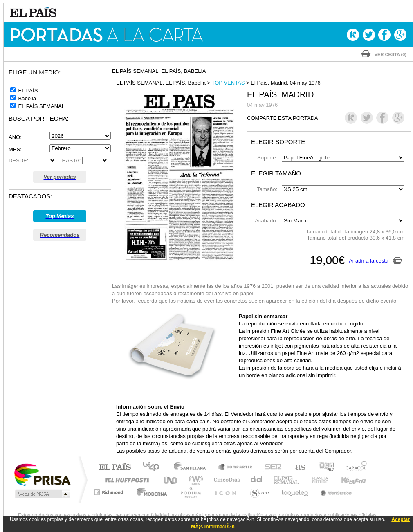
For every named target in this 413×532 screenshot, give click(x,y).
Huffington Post (126, 480)
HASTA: (69, 160)
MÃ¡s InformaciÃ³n (213, 527)
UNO (171, 480)
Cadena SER (271, 468)
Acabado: (267, 221)
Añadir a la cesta (376, 261)
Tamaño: (268, 189)
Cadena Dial (257, 480)
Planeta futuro (317, 480)
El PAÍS (115, 468)
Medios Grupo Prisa (42, 494)
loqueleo (296, 492)
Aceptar (401, 519)
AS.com (297, 468)
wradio (194, 480)
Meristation (335, 492)
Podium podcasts (190, 492)
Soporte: (269, 158)
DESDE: (18, 160)
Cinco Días (226, 480)
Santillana (192, 468)
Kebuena (346, 480)
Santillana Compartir (236, 468)
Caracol (354, 468)
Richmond (110, 492)
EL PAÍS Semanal (287, 480)
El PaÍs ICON (225, 492)
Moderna (150, 492)
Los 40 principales (154, 468)
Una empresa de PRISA (42, 474)
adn (324, 468)
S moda (259, 492)
